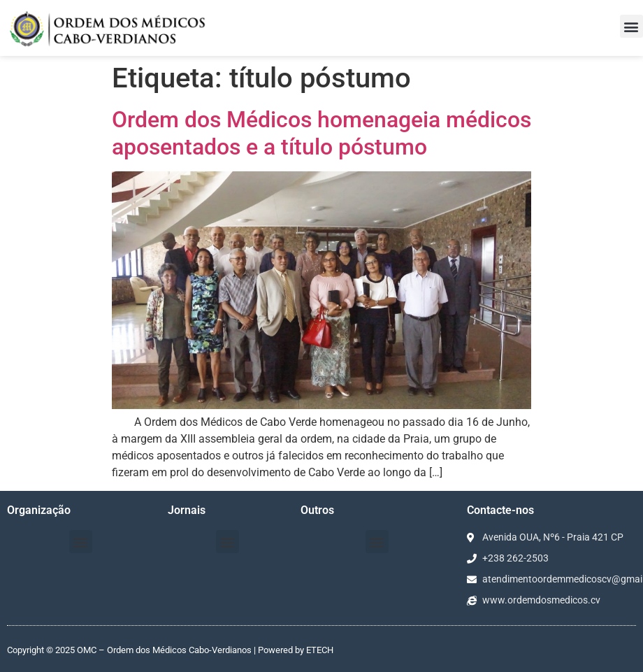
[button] (631, 26)
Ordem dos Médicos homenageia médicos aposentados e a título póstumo (321, 133)
